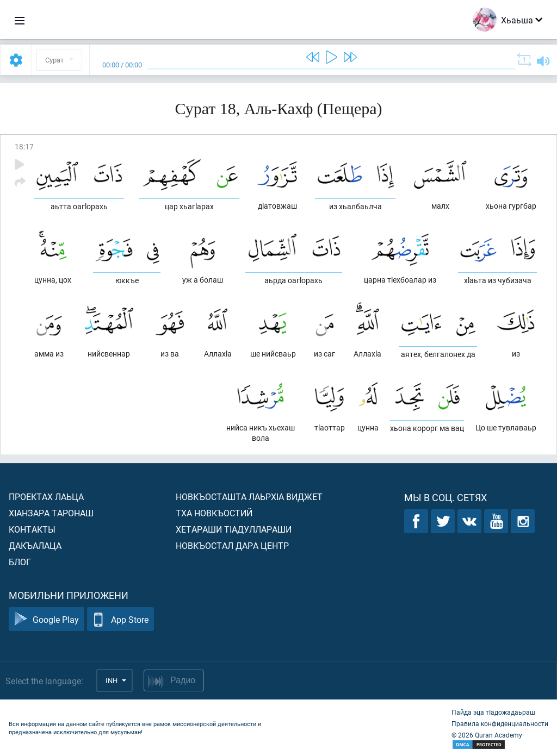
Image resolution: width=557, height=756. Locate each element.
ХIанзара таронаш (51, 513)
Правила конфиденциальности (500, 723)
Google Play (47, 619)
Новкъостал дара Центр (232, 545)
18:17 (24, 146)
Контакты (32, 529)
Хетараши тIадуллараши (234, 529)
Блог (20, 562)
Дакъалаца (35, 545)
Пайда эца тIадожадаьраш (493, 712)
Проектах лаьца (46, 496)
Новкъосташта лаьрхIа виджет (249, 496)
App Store (120, 619)
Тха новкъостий (214, 513)
